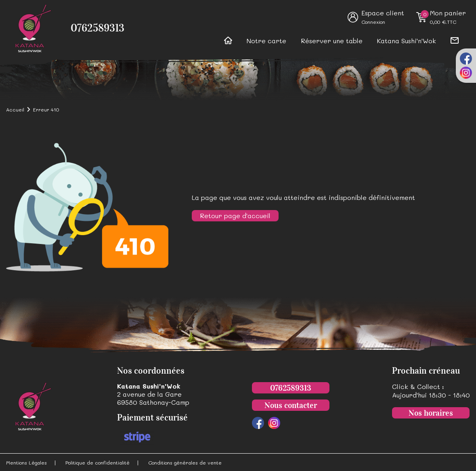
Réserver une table (332, 41)
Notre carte (266, 41)
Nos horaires (431, 413)
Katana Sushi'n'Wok (407, 41)
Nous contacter (291, 405)
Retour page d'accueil (235, 216)
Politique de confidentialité (98, 463)
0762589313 (98, 28)
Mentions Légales (26, 463)
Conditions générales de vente (185, 463)
